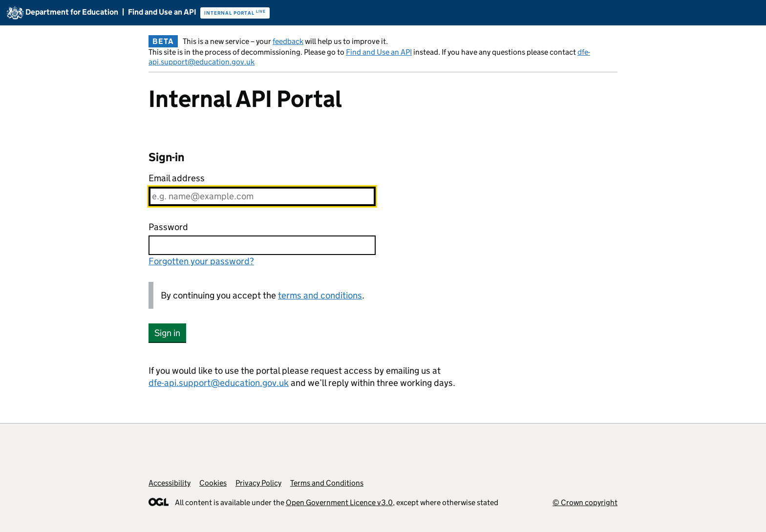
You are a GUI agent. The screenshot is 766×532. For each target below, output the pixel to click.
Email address (177, 178)
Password (168, 227)
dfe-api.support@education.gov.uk (219, 383)
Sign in (167, 333)
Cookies (213, 483)
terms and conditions (320, 295)
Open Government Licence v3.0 (339, 502)
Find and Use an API (379, 52)
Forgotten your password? (201, 261)
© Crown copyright (585, 502)
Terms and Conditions (327, 483)
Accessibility (170, 483)
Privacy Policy (258, 483)
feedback (288, 41)
